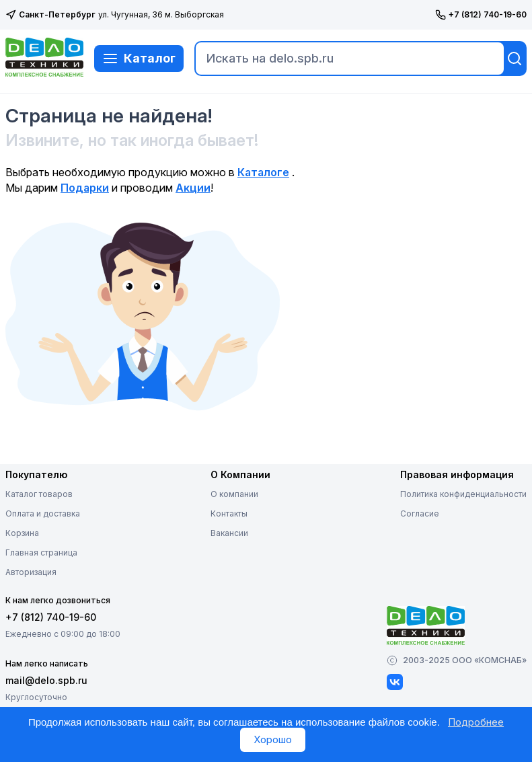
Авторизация (31, 572)
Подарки (85, 188)
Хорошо (273, 739)
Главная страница (41, 553)
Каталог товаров (39, 494)
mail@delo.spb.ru (46, 680)
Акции (193, 188)
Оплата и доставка (43, 513)
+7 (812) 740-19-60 (481, 15)
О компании (234, 494)
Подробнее (476, 722)
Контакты (229, 513)
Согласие (420, 513)
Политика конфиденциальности (463, 494)
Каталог (139, 59)
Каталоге (263, 172)
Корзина (22, 533)
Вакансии (229, 533)
